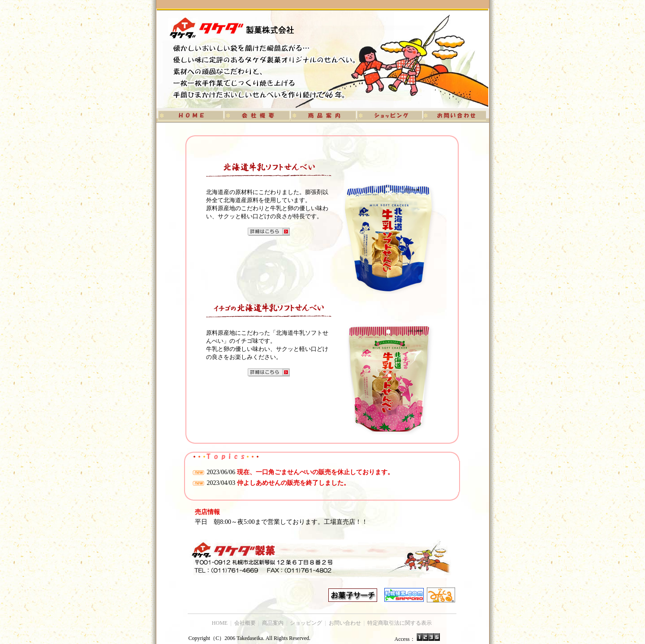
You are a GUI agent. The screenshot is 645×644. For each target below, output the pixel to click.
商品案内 (273, 623)
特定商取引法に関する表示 (400, 623)
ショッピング (306, 623)
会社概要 (245, 623)
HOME (220, 623)
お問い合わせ (345, 623)
